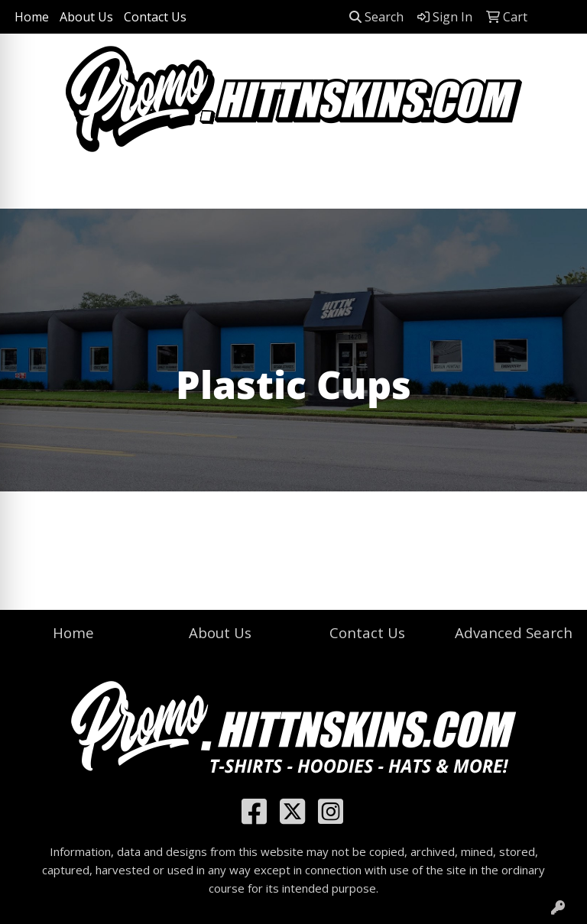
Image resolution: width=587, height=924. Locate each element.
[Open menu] (556, 186)
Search (376, 17)
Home (32, 17)
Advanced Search (514, 632)
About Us (86, 17)
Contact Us (155, 17)
